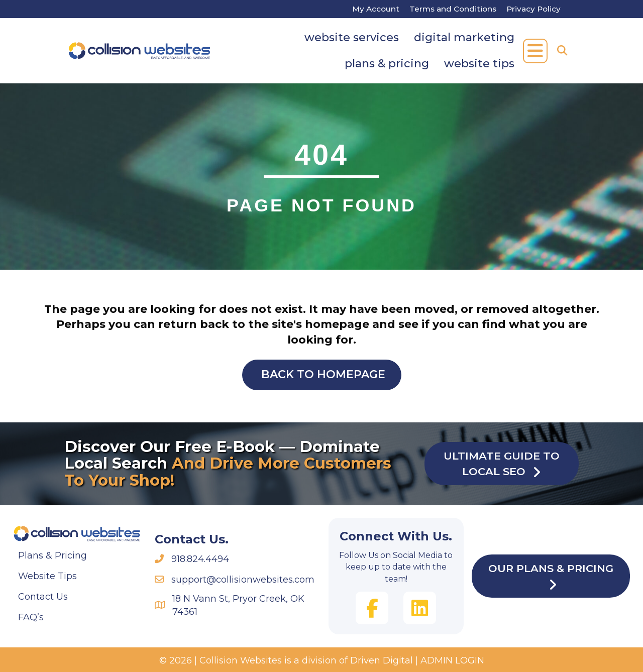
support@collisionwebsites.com (243, 580)
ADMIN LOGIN (452, 660)
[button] (535, 51)
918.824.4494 (200, 559)
